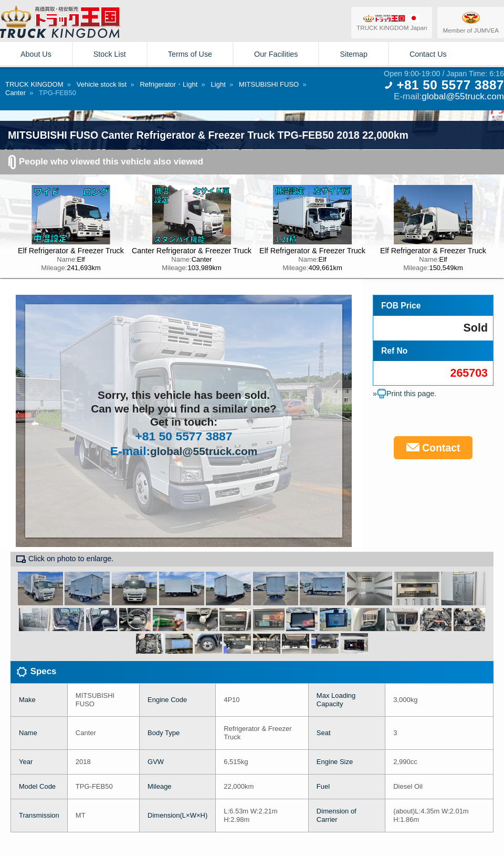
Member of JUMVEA (471, 22)
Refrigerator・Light (169, 84)
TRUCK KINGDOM (34, 84)
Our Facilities (276, 54)
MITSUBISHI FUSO (269, 84)
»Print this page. (405, 394)
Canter (15, 93)
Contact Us (428, 54)
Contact (433, 448)
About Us (36, 54)
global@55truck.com (463, 96)
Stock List (110, 54)
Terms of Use (190, 54)
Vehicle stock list (102, 84)
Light (218, 84)
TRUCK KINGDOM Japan (392, 22)
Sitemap (353, 54)
